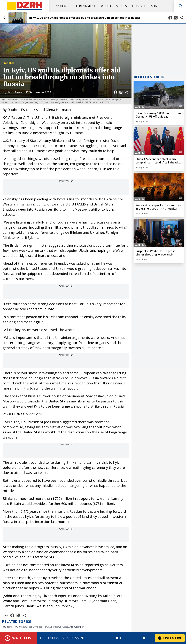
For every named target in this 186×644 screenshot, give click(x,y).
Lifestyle (139, 6)
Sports (122, 6)
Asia (154, 6)
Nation (61, 6)
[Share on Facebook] (170, 18)
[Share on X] (176, 18)
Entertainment (84, 6)
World (106, 6)
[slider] (144, 638)
